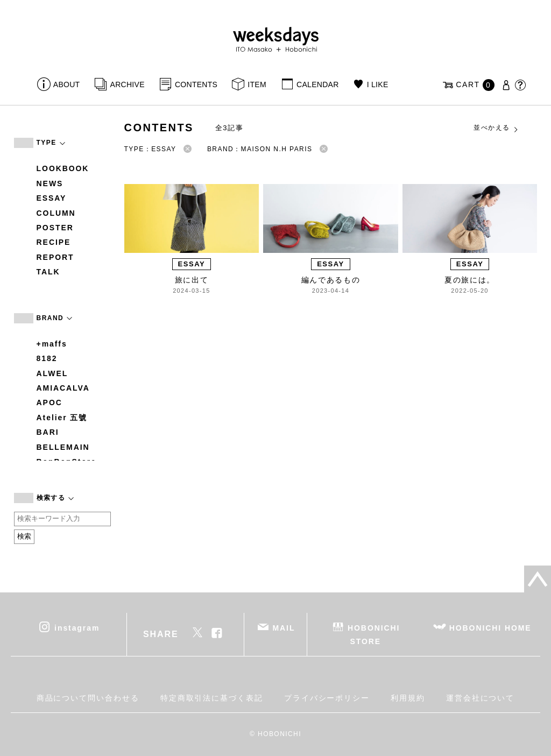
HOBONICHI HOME (490, 627)
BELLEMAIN (63, 447)
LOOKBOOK (63, 168)
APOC (50, 402)
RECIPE (54, 242)
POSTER (55, 228)
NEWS (50, 183)
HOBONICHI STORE (374, 634)
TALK (48, 272)
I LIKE (378, 84)
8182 (47, 358)
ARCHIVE (128, 84)
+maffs (52, 344)
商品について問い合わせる (88, 698)
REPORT (55, 257)
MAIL (284, 627)
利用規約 (408, 698)
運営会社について (480, 698)
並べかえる (496, 128)
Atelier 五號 (62, 418)
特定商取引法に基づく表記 (212, 698)
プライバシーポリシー (327, 698)
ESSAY (52, 198)
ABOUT (67, 84)
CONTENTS (196, 84)
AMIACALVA (63, 388)
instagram (77, 627)
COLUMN (56, 213)
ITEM (257, 84)
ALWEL (52, 373)
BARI (48, 432)
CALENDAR (317, 84)
